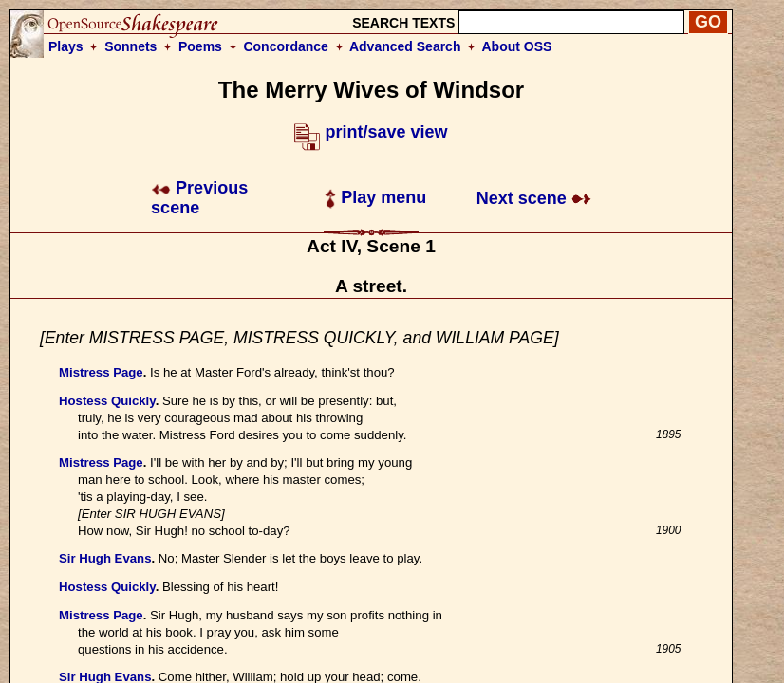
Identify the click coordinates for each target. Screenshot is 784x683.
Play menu (375, 197)
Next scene (534, 198)
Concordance (285, 46)
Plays (66, 46)
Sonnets (131, 46)
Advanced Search (405, 46)
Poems (200, 46)
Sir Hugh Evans (105, 558)
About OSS (517, 46)
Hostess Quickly (107, 401)
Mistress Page (101, 372)
